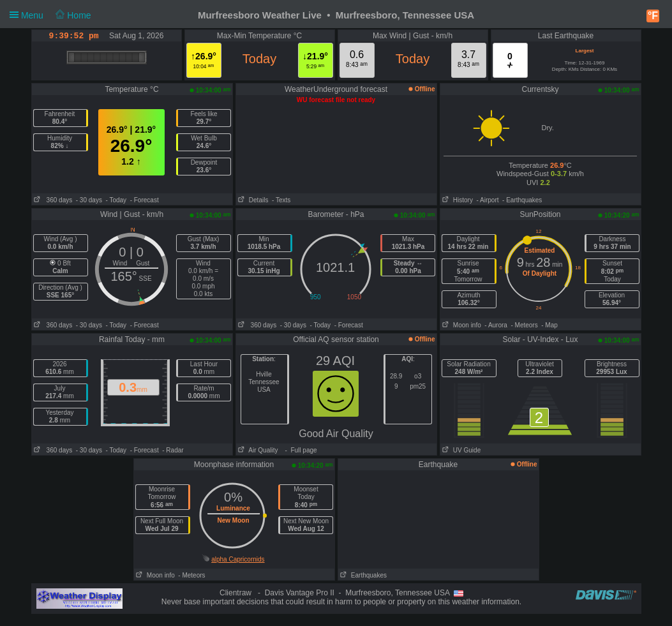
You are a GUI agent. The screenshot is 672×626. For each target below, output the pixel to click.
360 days (52, 200)
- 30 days (89, 200)
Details (252, 200)
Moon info (461, 325)
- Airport (488, 200)
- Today (116, 200)
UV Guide (461, 450)
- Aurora (496, 325)
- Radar (173, 450)
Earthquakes (363, 575)
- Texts (281, 200)
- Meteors (524, 325)
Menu (50, 15)
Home (73, 15)
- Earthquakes (522, 200)
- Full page (299, 450)
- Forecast (145, 200)
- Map (549, 325)
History (457, 200)
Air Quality (257, 450)
